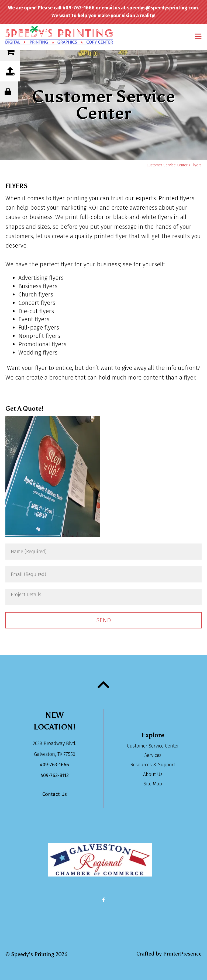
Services (153, 755)
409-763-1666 (54, 765)
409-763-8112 (55, 775)
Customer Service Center (167, 165)
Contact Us (55, 794)
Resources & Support (153, 765)
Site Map (153, 784)
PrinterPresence (182, 954)
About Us (153, 774)
